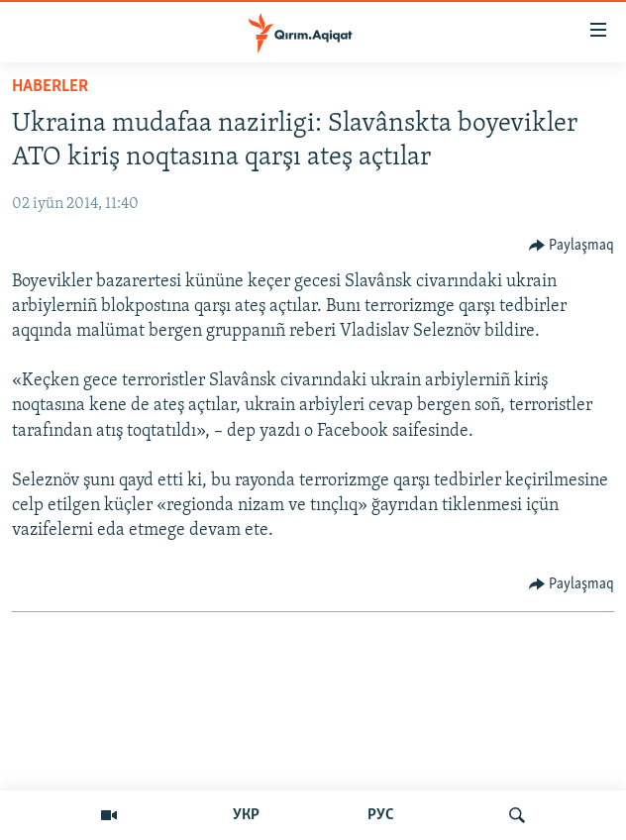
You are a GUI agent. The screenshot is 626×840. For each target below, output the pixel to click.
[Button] (572, 246)
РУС (381, 815)
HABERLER (50, 87)
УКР (246, 815)
